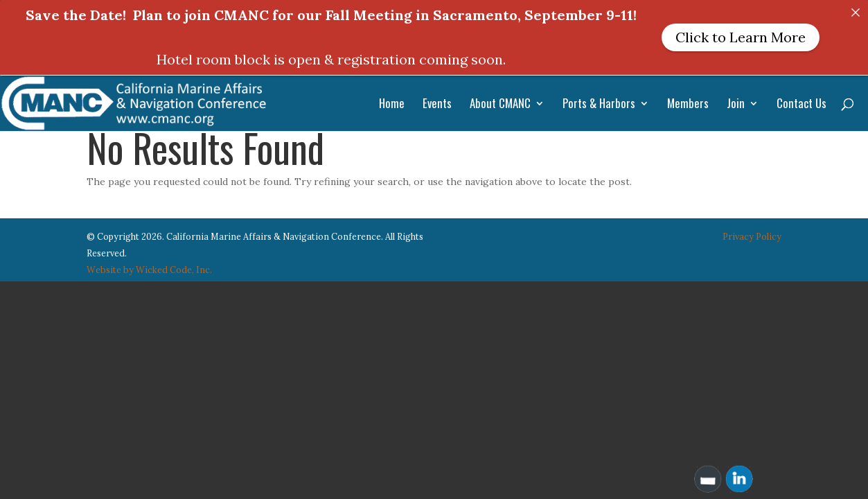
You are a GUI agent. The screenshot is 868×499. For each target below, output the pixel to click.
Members (688, 105)
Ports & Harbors (599, 105)
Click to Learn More (741, 37)
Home (392, 105)
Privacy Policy (752, 229)
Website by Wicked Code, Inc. (149, 262)
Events (437, 105)
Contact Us (801, 105)
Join (736, 105)
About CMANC (500, 105)
